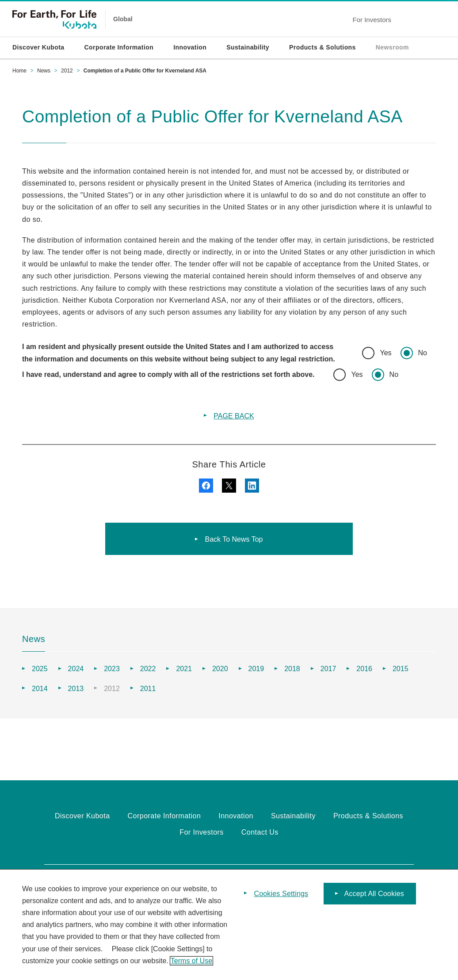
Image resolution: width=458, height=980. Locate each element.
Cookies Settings (281, 894)
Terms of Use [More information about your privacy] (191, 961)
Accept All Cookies (374, 894)
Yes (385, 353)
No (423, 353)
